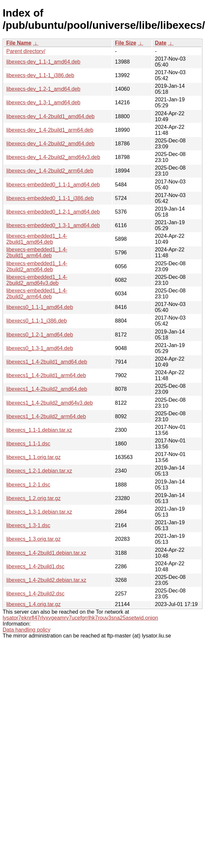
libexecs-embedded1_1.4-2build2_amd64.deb (37, 266)
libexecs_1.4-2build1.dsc (35, 566)
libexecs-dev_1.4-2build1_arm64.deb (50, 130)
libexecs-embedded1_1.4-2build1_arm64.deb (37, 253)
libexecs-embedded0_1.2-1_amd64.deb (53, 212)
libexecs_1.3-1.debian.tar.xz (39, 512)
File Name (19, 43)
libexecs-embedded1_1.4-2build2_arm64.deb (37, 294)
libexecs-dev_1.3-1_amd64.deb (43, 102)
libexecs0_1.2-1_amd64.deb (40, 335)
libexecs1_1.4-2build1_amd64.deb (47, 362)
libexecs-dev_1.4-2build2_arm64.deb (50, 171)
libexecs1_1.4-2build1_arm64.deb (46, 375)
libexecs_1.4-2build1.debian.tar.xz (46, 553)
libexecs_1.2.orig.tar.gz (34, 498)
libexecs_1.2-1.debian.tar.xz (39, 471)
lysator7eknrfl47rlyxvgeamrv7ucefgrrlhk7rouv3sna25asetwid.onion (80, 618)
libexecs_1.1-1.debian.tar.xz (39, 430)
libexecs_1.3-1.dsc (28, 525)
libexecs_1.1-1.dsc (28, 444)
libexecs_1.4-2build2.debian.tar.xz (46, 580)
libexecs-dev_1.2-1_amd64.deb (43, 89)
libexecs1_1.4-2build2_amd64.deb (47, 389)
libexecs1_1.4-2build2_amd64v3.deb (50, 403)
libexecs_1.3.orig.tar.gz (34, 539)
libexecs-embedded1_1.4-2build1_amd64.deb (37, 239)
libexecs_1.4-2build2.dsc (35, 594)
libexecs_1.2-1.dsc (28, 485)
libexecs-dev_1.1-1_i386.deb (40, 75)
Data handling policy (27, 630)
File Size (126, 43)
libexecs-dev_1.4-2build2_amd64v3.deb (53, 157)
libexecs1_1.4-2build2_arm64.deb (46, 416)
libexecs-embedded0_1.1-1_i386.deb (50, 198)
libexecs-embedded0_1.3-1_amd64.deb (53, 225)
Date (161, 43)
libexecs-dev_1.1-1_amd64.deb (43, 62)
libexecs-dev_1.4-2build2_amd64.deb (50, 144)
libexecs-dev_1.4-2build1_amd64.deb (50, 116)
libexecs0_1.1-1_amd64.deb (40, 307)
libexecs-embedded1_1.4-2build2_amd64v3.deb (37, 280)
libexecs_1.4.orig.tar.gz (34, 604)
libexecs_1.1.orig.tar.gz (34, 457)
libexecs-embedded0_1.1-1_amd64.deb (53, 185)
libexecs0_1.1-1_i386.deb (36, 321)
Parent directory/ (26, 51)
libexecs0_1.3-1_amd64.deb (40, 348)
